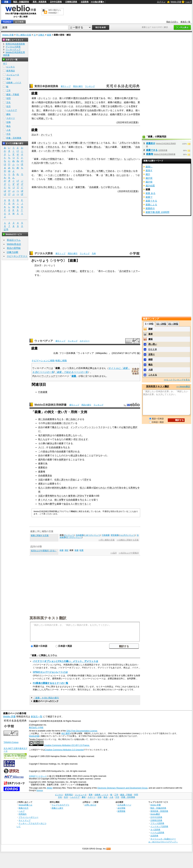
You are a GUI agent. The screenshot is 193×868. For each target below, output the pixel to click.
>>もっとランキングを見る (177, 380)
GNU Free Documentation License (82, 731)
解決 (50, 443)
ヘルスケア (12, 110)
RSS (109, 849)
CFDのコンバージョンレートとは (50, 672)
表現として (54, 187)
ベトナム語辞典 (157, 833)
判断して (103, 171)
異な (48, 106)
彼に (41, 419)
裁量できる (152, 150)
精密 (151, 359)
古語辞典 (85, 2)
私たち (42, 439)
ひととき (153, 349)
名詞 (36, 163)
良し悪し (92, 171)
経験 (43, 114)
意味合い (128, 171)
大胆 (151, 370)
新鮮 (151, 329)
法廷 (41, 480)
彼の (50, 423)
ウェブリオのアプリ (60, 805)
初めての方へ (172, 22)
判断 (69, 98)
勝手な (53, 504)
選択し (79, 102)
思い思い (153, 344)
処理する (64, 175)
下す (87, 496)
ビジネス (11, 67)
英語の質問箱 (14, 248)
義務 (64, 488)
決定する (89, 102)
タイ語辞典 (155, 830)
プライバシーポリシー (28, 817)
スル (45, 271)
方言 (8, 134)
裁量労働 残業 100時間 (157, 212)
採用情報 (121, 811)
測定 (67, 550)
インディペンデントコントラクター (89, 427)
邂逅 (151, 339)
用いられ (62, 151)
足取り (152, 354)
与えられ (61, 496)
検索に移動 (61, 361)
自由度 (93, 110)
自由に (88, 106)
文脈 (131, 98)
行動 (71, 102)
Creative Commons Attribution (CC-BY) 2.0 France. (67, 745)
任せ (78, 147)
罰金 (73, 480)
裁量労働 (126, 147)
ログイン (161, 2)
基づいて (85, 143)
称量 (62, 550)
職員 (41, 102)
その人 (79, 106)
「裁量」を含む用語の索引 (46, 698)
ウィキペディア (44, 341)
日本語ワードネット (38, 776)
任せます (83, 439)
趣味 (8, 114)
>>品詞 (113, 553)
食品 (8, 126)
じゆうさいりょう (92, 535)
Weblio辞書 (34, 736)
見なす (72, 488)
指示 (135, 143)
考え (69, 143)
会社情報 (121, 808)
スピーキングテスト (17, 256)
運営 (119, 114)
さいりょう (44, 98)
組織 (126, 102)
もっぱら (128, 159)
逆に (39, 110)
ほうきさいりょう (74, 537)
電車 (8, 79)
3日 (131, 191)
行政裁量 (43, 392)
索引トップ (66, 86)
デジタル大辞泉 (44, 253)
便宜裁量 (115, 535)
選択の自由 (79, 98)
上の (114, 488)
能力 (36, 114)
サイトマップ (25, 820)
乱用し (69, 435)
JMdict (49, 788)
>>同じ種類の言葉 (106, 540)
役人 (41, 488)
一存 (73, 439)
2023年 (121, 122)
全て (5, 63)
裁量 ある (151, 193)
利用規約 (23, 814)
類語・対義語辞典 (21, 2)
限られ (102, 110)
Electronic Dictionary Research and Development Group (123, 788)
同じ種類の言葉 (24, 35)
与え (59, 419)
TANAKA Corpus (11, 742)
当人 (62, 143)
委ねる (97, 147)
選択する (85, 110)
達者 (151, 334)
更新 (136, 122)
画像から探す (57, 808)
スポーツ (11, 118)
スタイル (126, 114)
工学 (8, 91)
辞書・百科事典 (14, 138)
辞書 (6, 2)
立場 (41, 147)
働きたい (57, 427)
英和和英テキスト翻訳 (48, 618)
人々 (47, 500)
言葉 (96, 98)
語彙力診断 (13, 252)
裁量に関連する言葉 (40, 535)
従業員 (49, 102)
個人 (108, 147)
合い (64, 179)
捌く (41, 175)
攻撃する (64, 500)
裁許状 (149, 178)
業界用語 (11, 71)
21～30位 (173, 324)
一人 (133, 271)
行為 (45, 463)
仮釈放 (62, 460)
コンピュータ (13, 75)
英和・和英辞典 (40, 2)
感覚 (41, 484)
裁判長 (42, 460)
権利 (52, 496)
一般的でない (115, 159)
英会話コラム (14, 240)
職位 (133, 102)
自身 (57, 102)
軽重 (82, 550)
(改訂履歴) (66, 733)
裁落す (149, 170)
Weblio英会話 (14, 244)
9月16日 (129, 122)
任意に (58, 480)
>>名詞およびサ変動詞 (129, 553)
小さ (52, 110)
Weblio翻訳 (155, 814)
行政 (110, 488)
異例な (134, 488)
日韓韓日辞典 (71, 2)
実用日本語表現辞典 (46, 86)
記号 (6, 230)
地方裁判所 (44, 435)
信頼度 (51, 114)
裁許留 (149, 182)
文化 (8, 102)
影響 (71, 114)
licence (40, 790)
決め (110, 171)
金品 (66, 504)
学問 (8, 98)
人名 (8, 130)
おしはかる (123, 175)
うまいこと (54, 175)
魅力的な (128, 427)
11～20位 (161, 324)
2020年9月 (124, 191)
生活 (8, 106)
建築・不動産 (13, 94)
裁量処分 (43, 467)
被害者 (72, 496)
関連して (43, 118)
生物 (8, 122)
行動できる (107, 106)
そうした (57, 455)
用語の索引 (78, 86)
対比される (54, 147)
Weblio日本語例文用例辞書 (51, 405)
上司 (122, 143)
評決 (80, 496)
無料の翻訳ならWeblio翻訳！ (55, 11)
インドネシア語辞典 (159, 826)
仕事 (124, 98)
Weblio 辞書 (176, 2)
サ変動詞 (52, 159)
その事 (42, 443)
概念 (151, 365)
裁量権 (60, 435)
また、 (88, 114)
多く (41, 500)
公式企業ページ (124, 805)
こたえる (153, 375)
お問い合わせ (90, 805)
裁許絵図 (150, 186)
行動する (94, 143)
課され (65, 480)
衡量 (77, 550)
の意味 (58, 179)
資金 (45, 451)
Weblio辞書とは (25, 805)
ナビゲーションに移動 (43, 361)
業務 (117, 98)
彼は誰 (74, 455)
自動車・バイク (14, 83)
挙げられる (113, 187)
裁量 (49, 35)
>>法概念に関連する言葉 (128, 540)
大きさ (102, 114)
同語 (80, 175)
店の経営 (124, 271)
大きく (65, 114)
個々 (62, 98)
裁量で (149, 197)
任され (67, 423)
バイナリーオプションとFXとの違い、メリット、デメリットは (65, 661)
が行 (73, 110)
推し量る (110, 175)
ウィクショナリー (51, 376)
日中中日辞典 (56, 2)
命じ (126, 488)
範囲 (117, 102)
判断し (95, 106)
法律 (47, 488)
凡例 (94, 253)
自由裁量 (94, 187)
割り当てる (81, 504)
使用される (74, 451)
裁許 (148, 174)
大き (64, 106)
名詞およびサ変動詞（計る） (44, 551)
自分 (41, 427)
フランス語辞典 (157, 823)
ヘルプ (188, 2)
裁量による (151, 205)
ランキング (90, 86)
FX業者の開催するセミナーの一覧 (50, 683)
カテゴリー (85, 341)
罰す (87, 480)
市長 (52, 451)
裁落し (149, 167)
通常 (47, 496)
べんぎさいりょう (127, 535)
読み (80, 171)
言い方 (51, 151)
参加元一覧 (185, 22)
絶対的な (57, 488)
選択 (135, 427)
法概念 (41, 35)
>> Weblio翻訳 (183, 386)
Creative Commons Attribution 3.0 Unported (64, 750)
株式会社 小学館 (36, 728)
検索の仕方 (24, 808)
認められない (100, 488)
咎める (83, 455)
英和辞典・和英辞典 (159, 811)
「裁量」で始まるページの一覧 (71, 372)
